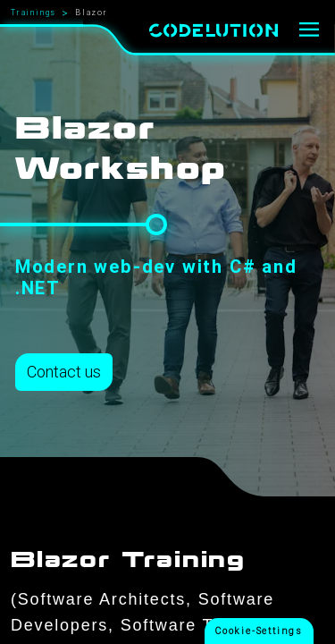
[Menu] (310, 30)
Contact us (64, 372)
